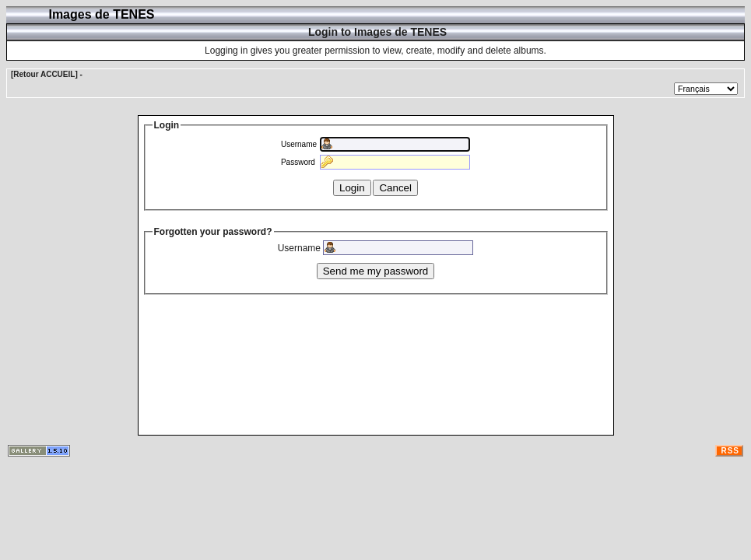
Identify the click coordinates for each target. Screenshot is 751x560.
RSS (730, 451)
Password (298, 162)
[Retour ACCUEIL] (44, 74)
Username (299, 144)
